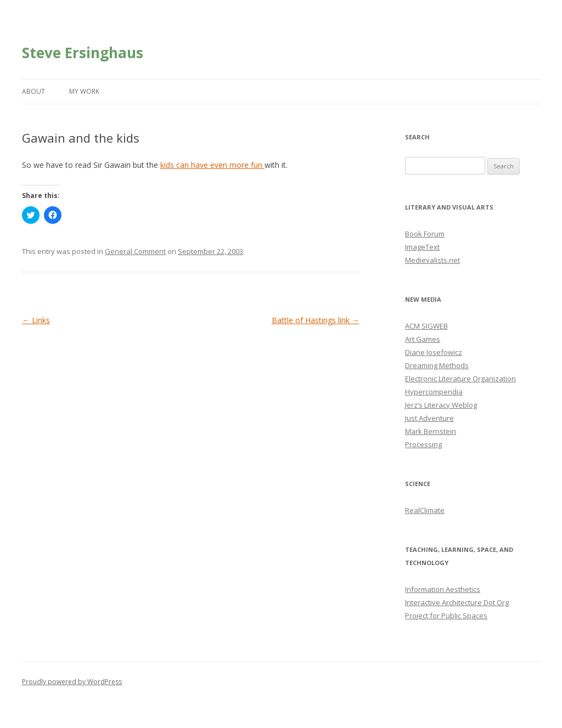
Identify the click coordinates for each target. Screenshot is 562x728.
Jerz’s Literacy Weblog (441, 405)
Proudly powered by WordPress (72, 682)
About (33, 91)
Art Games (423, 339)
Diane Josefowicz (434, 352)
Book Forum (425, 234)
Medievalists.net (432, 260)
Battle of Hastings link (316, 320)
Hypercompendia (434, 392)
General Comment (135, 251)
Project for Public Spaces (446, 616)
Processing (423, 444)
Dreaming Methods (437, 365)
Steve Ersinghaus (83, 53)
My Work (84, 91)
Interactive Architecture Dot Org (457, 602)
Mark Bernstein (431, 431)
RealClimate (425, 510)
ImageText (422, 247)
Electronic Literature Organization (460, 379)
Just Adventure (429, 418)
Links (36, 320)
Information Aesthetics (443, 589)
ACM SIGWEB (426, 326)
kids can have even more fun (212, 165)
